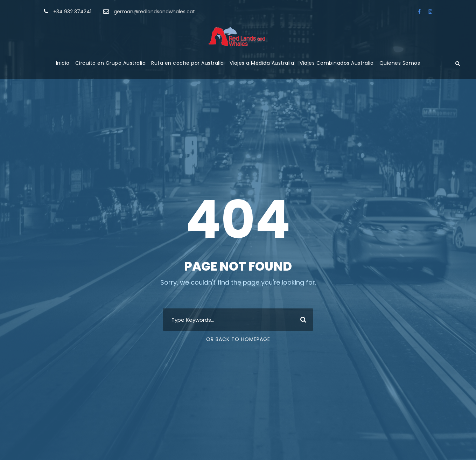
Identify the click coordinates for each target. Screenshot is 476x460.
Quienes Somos (400, 63)
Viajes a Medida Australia (262, 63)
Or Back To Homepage (238, 339)
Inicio (63, 63)
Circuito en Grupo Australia (111, 63)
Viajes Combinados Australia (337, 63)
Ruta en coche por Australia (188, 63)
